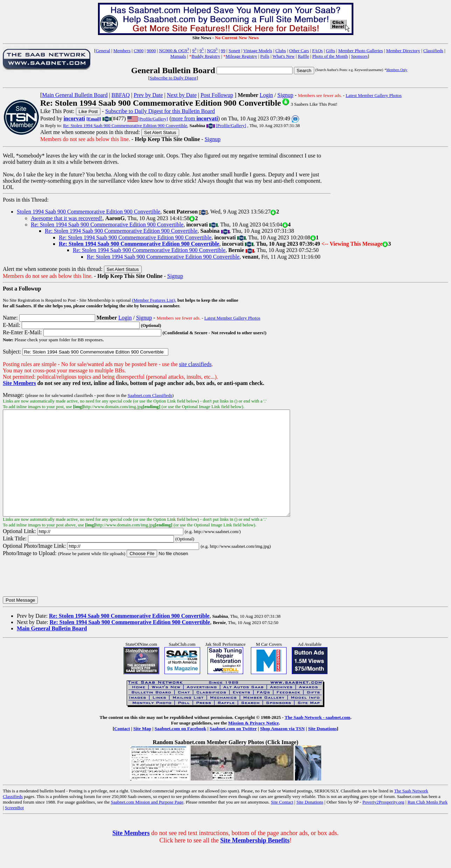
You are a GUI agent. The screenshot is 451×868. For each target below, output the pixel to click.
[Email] (94, 119)
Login (266, 95)
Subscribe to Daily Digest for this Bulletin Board (160, 111)
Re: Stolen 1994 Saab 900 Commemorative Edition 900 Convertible (125, 125)
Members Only (397, 70)
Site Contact (282, 823)
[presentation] (56, 597)
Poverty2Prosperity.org (383, 823)
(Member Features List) (153, 300)
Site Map (142, 750)
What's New (284, 56)
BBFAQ (121, 95)
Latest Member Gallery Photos (374, 95)
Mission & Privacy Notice (253, 744)
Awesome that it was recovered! (67, 218)
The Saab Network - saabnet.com (318, 738)
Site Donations (322, 750)
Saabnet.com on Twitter (233, 750)
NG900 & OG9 (174, 51)
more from (195, 118)
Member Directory (403, 51)
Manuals (178, 56)
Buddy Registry (206, 56)
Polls (265, 56)
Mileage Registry (241, 56)
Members (122, 51)
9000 (151, 51)
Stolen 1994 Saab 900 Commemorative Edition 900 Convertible (89, 212)
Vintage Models (258, 51)
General (103, 51)
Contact (122, 750)
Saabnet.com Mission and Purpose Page (147, 823)
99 (223, 51)
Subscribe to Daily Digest (173, 78)
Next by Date (182, 95)
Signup (285, 95)
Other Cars (299, 51)
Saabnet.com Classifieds (150, 395)
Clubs (281, 51)
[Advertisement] (389, 195)
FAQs (317, 51)
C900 (139, 51)
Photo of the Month (330, 56)
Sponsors (359, 56)
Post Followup (217, 95)
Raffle (303, 56)
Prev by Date (148, 95)
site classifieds (195, 364)
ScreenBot (14, 829)
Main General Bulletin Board (75, 95)
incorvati (74, 118)
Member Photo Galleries (361, 51)
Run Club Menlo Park (428, 823)
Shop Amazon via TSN (282, 750)
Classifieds (433, 51)
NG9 (212, 51)
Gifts (331, 51)
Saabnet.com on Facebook (181, 750)
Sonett (234, 51)
